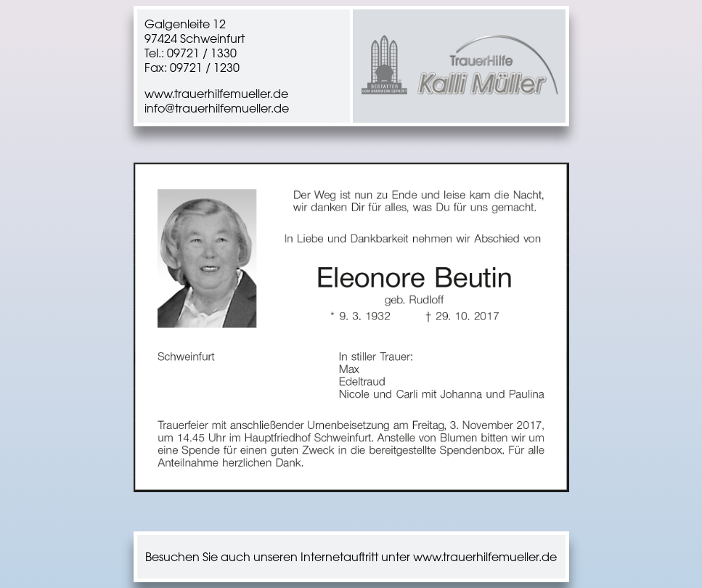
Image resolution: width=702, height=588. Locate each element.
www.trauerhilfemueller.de (216, 94)
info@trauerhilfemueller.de (217, 108)
